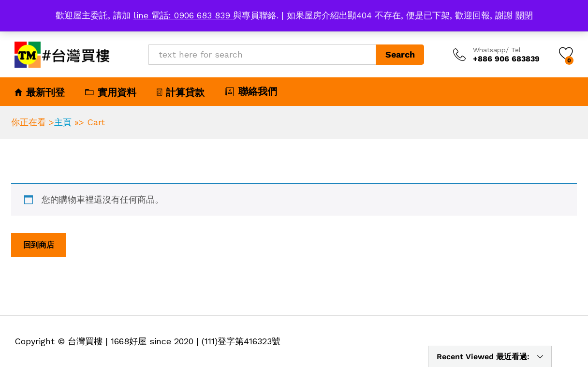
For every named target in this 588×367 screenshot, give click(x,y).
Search (400, 54)
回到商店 (39, 245)
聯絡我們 (251, 91)
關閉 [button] (524, 15)
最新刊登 (40, 92)
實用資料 (111, 92)
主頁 (63, 122)
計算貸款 (181, 92)
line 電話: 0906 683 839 (183, 15)
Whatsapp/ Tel (497, 50)
